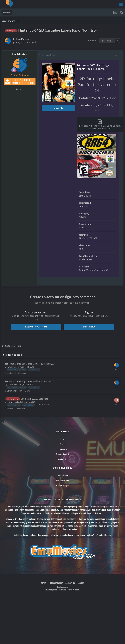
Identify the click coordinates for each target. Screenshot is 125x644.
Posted (48, 55)
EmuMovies (23, 39)
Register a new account (36, 327)
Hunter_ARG (14, 402)
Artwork (32, 42)
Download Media (62, 480)
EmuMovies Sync (62, 485)
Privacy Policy (56, 583)
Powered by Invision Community (56, 590)
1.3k (19, 89)
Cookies (81, 583)
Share (92, 41)
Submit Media (62, 475)
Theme (44, 583)
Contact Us (62, 459)
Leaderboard (63, 449)
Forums (62, 444)
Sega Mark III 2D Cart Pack (35, 399)
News (62, 439)
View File (59, 108)
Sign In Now (89, 327)
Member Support (62, 454)
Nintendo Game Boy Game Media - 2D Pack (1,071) (31, 364)
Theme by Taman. (73, 590)
